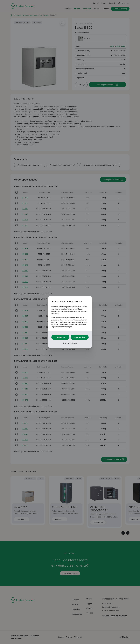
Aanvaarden (80, 337)
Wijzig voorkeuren (70, 343)
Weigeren (60, 337)
